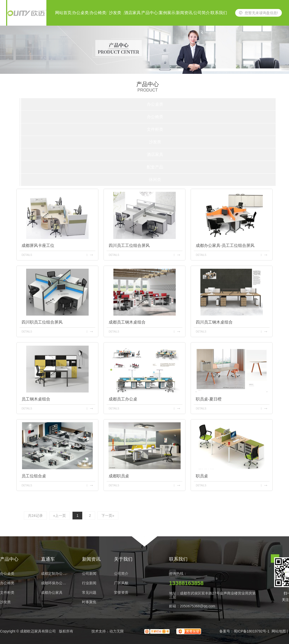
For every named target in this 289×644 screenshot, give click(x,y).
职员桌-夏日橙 (209, 399)
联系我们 (219, 13)
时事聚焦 (89, 602)
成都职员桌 (119, 476)
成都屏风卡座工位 (38, 245)
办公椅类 (98, 13)
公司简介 (202, 13)
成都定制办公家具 (55, 574)
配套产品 (155, 167)
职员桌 (202, 476)
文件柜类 (155, 129)
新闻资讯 (184, 13)
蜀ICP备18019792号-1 (252, 631)
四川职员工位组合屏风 (42, 322)
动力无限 (117, 631)
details (27, 255)
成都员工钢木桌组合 (127, 322)
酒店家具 (132, 13)
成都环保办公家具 (55, 583)
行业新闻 (89, 583)
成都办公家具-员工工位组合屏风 (225, 245)
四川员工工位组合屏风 (129, 245)
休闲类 (155, 180)
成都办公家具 (52, 593)
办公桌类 (80, 13)
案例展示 (167, 13)
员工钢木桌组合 (36, 399)
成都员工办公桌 (123, 399)
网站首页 (63, 13)
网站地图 (279, 631)
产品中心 (150, 13)
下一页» (108, 516)
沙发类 (115, 13)
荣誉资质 (121, 593)
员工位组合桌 (34, 476)
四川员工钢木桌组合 (214, 322)
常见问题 (89, 593)
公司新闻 (89, 574)
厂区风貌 (121, 583)
